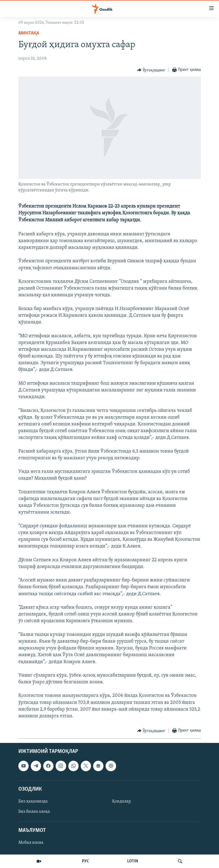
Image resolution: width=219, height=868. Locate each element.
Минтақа (29, 33)
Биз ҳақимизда (33, 801)
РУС (85, 861)
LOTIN (133, 861)
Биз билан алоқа (34, 812)
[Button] (151, 70)
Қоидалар (122, 801)
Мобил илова (31, 843)
